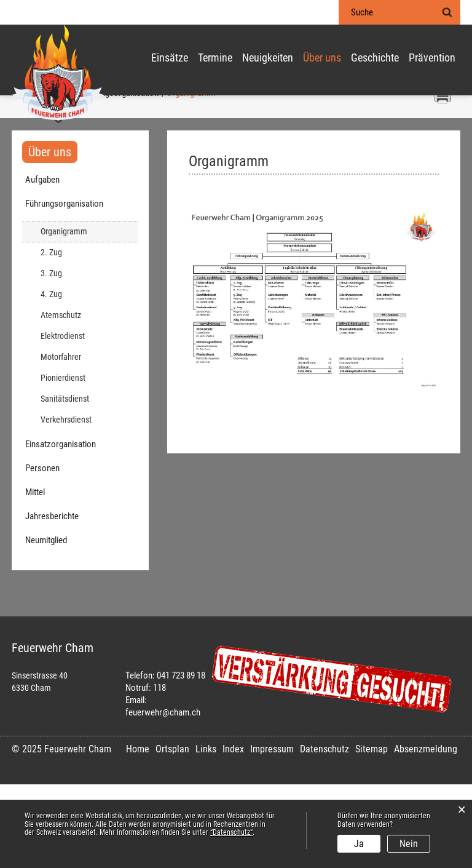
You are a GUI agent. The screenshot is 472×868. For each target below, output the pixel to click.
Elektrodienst (63, 420)
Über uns (322, 58)
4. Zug (51, 378)
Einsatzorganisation (61, 528)
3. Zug (51, 357)
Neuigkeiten (268, 58)
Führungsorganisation (64, 287)
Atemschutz (61, 399)
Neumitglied (46, 624)
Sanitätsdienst (65, 483)
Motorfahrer (61, 441)
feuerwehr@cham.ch (163, 796)
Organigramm (86, 315)
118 (159, 771)
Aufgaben (42, 263)
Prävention (432, 58)
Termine (215, 58)
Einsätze (170, 58)
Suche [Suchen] (447, 12)
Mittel (35, 576)
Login (313, 13)
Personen (42, 552)
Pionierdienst (63, 462)
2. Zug (51, 336)
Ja (359, 844)
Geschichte (375, 58)
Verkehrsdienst (66, 504)
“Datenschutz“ (231, 832)
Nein (409, 844)
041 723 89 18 (181, 759)
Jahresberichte (52, 600)
